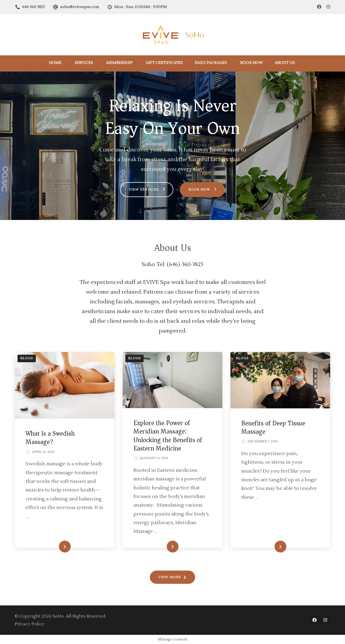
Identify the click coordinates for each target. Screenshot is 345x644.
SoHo (195, 35)
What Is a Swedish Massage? (50, 438)
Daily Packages (211, 63)
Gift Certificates (164, 63)
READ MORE (55, 547)
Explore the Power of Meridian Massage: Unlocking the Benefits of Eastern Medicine (168, 436)
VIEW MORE (170, 577)
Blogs (27, 358)
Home (55, 63)
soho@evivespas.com (80, 7)
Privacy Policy (30, 624)
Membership (119, 63)
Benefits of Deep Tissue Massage (273, 427)
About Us (285, 63)
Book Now (251, 63)
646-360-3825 (33, 7)
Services (84, 63)
